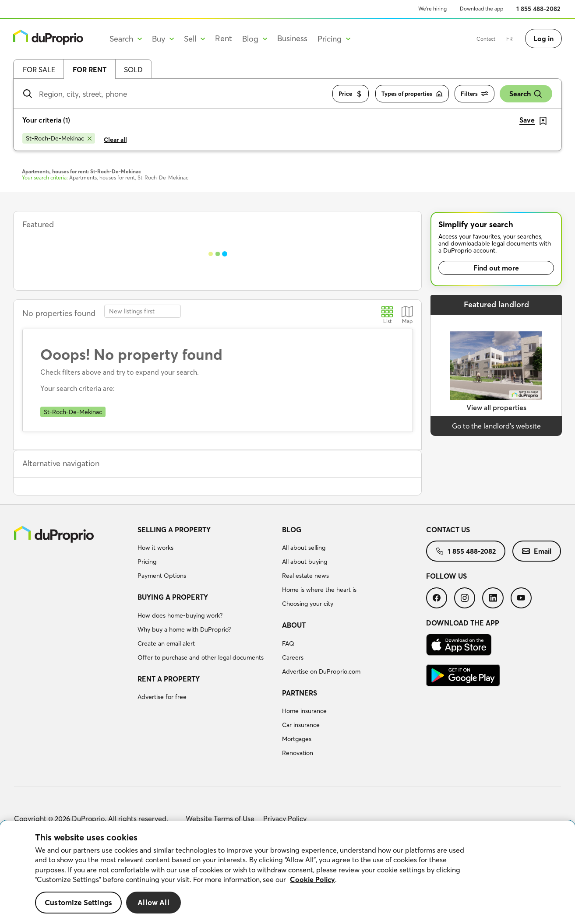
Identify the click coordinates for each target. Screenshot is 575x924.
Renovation (298, 753)
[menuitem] (206, 554)
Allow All (153, 902)
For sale (39, 70)
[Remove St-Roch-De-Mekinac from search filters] (59, 138)
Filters (474, 94)
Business (292, 38)
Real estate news (305, 576)
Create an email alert (166, 643)
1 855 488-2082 (538, 9)
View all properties (496, 408)
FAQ (288, 643)
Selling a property (174, 530)
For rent (90, 70)
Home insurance (304, 711)
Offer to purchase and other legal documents (201, 657)
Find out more (496, 268)
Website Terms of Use (220, 819)
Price (351, 94)
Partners (300, 693)
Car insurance (301, 725)
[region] (287, 872)
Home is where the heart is (319, 590)
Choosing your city (308, 604)
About (294, 625)
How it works (155, 548)
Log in (543, 39)
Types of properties (412, 94)
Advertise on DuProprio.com (321, 671)
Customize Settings (78, 902)
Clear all (115, 140)
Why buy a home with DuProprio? (184, 629)
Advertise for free (162, 697)
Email (537, 551)
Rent (224, 38)
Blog (292, 530)
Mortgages (297, 739)
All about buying (305, 562)
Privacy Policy (285, 819)
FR (510, 39)
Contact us (448, 530)
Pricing (147, 562)
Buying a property (173, 597)
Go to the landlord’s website (496, 426)
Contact (486, 39)
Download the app (482, 9)
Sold (133, 70)
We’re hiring (432, 9)
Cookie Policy (312, 879)
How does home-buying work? (180, 615)
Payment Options (162, 576)
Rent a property (169, 679)
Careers (293, 657)
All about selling (304, 548)
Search (526, 94)
